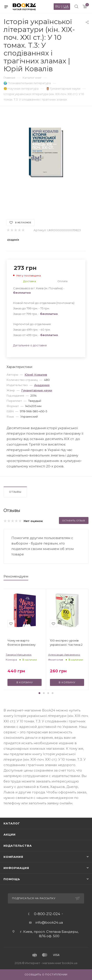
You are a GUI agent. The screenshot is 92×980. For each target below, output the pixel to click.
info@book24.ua (49, 922)
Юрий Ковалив (36, 375)
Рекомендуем (16, 576)
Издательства (18, 846)
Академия (42, 385)
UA (66, 6)
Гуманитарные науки (37, 390)
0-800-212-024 (47, 914)
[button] (39, 693)
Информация (16, 868)
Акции (10, 834)
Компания (13, 857)
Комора (11, 660)
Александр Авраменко (64, 655)
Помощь (12, 879)
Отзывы (15, 492)
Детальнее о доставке (30, 345)
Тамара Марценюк (19, 655)
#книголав (56, 660)
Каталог (12, 823)
